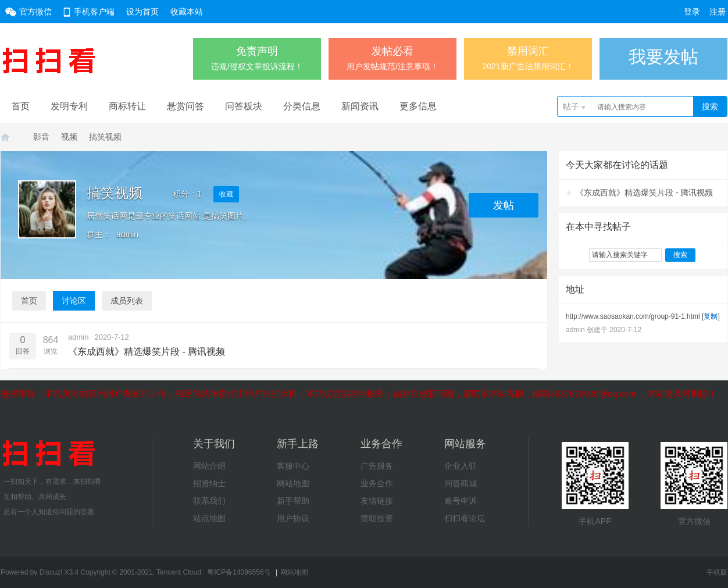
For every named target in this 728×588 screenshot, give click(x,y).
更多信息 (418, 106)
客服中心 (293, 466)
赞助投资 (377, 518)
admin (127, 234)
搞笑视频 (105, 137)
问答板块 (244, 106)
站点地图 (209, 518)
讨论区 (74, 301)
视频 (69, 137)
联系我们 (209, 501)
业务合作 (377, 483)
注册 (718, 12)
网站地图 (293, 483)
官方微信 (35, 12)
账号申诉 (461, 501)
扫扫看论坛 (465, 518)
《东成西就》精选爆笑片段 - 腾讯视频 (644, 193)
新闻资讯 (360, 106)
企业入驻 (461, 466)
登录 (692, 12)
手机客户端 (94, 12)
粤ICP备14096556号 (239, 572)
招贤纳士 (209, 483)
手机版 (717, 572)
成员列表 (127, 301)
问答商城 (461, 483)
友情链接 (377, 501)
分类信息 (302, 106)
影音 (41, 137)
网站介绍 (209, 466)
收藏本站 (187, 12)
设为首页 (142, 12)
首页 (20, 106)
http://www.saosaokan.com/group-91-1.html (633, 316)
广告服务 (377, 466)
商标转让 (127, 106)
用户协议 (293, 518)
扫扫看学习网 (5, 137)
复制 (711, 316)
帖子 (571, 106)
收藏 (226, 194)
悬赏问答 (185, 106)
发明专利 (69, 106)
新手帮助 (293, 501)
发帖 (504, 205)
